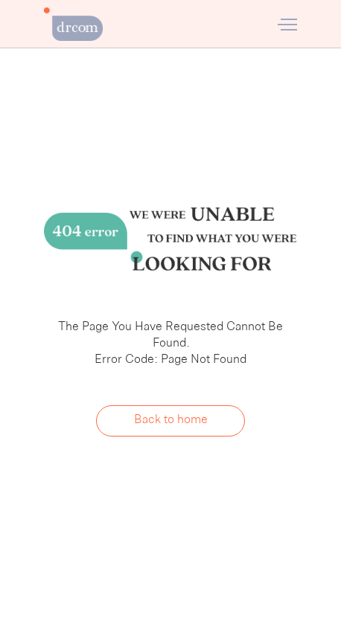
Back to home (171, 420)
